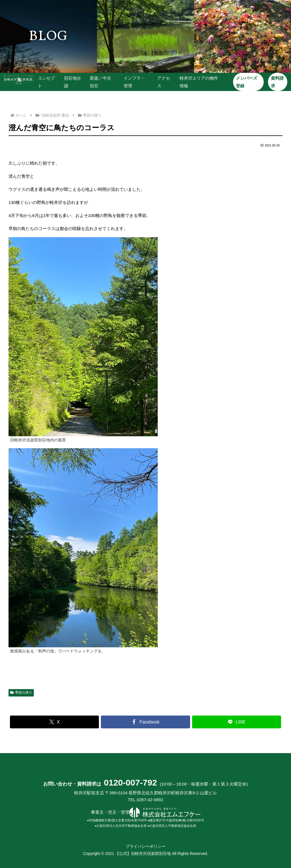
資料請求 (277, 82)
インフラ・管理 (134, 82)
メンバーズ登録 (246, 82)
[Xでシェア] (54, 722)
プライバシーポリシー (145, 846)
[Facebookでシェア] (145, 722)
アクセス (163, 82)
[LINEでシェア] (237, 722)
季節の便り (21, 693)
